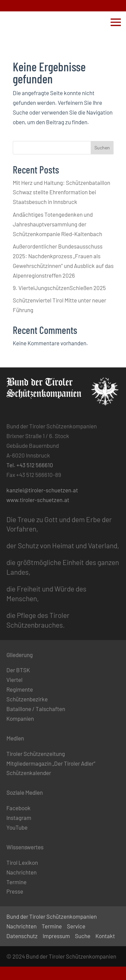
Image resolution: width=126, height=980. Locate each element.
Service (76, 926)
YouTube (17, 827)
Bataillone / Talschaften (36, 709)
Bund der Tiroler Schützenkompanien (52, 916)
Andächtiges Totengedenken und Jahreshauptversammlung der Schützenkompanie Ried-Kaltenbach (57, 224)
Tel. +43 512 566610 (30, 465)
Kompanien (20, 718)
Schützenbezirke (27, 699)
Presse (15, 891)
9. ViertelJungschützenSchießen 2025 (59, 288)
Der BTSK (18, 670)
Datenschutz (22, 936)
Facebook (18, 808)
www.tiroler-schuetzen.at (38, 500)
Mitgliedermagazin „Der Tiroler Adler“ (51, 763)
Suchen (102, 148)
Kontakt (105, 936)
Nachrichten (22, 872)
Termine (16, 882)
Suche (83, 936)
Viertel (14, 680)
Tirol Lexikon (22, 862)
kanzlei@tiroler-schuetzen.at (42, 490)
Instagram (19, 818)
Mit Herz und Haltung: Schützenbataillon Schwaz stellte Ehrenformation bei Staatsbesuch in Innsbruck (61, 192)
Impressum (56, 936)
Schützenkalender (29, 773)
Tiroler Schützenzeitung (36, 754)
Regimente (20, 689)
